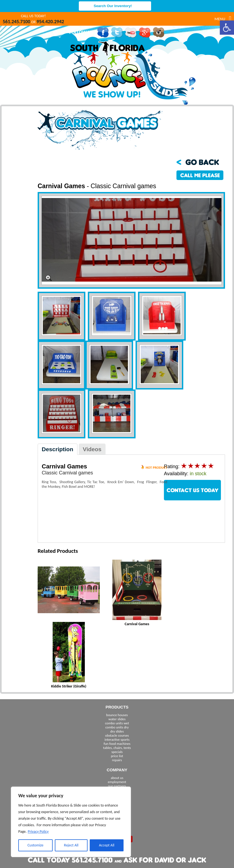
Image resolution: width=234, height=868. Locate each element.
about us (117, 778)
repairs (117, 760)
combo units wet (117, 723)
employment (117, 782)
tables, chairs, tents (117, 748)
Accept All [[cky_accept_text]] (107, 845)
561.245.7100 (16, 22)
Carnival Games (137, 624)
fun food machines (117, 744)
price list (117, 756)
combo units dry (117, 727)
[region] (71, 822)
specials (117, 752)
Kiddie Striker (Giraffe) (69, 686)
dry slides (117, 731)
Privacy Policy (38, 832)
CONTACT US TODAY (193, 490)
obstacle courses (117, 735)
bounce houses (117, 715)
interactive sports (117, 739)
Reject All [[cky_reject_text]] (71, 845)
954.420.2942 (50, 22)
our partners (117, 786)
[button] (227, 28)
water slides (117, 719)
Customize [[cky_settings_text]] (36, 845)
